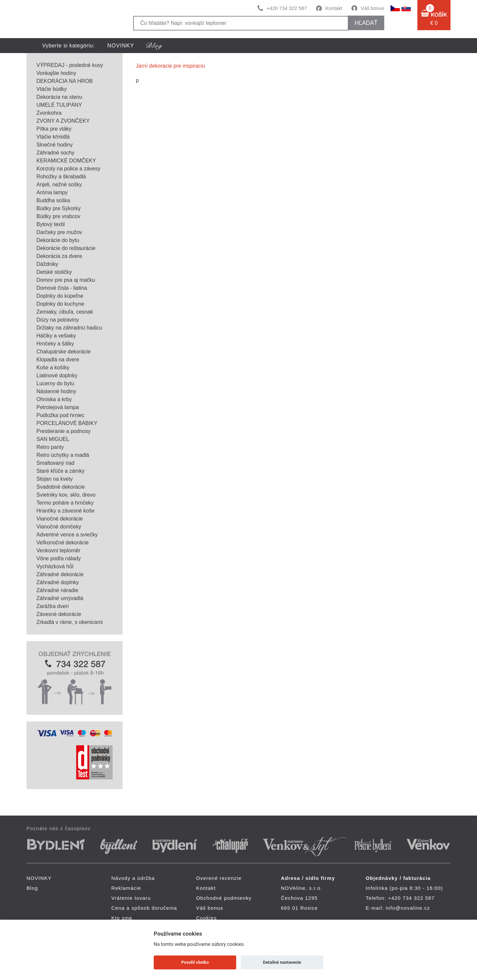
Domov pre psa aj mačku (66, 280)
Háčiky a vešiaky (56, 336)
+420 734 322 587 (287, 8)
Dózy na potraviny (58, 320)
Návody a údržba (133, 878)
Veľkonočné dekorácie (63, 543)
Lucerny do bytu (55, 383)
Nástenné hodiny (56, 391)
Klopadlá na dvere (58, 360)
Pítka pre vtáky (54, 129)
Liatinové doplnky (57, 375)
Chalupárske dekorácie (64, 352)
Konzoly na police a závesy (68, 169)
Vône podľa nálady (59, 558)
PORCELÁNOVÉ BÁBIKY (67, 423)
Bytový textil (51, 224)
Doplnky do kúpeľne (60, 296)
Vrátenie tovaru (131, 898)
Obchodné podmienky (224, 898)
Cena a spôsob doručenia (144, 908)
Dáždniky (47, 264)
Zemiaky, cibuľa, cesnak (65, 312)
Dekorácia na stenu (59, 97)
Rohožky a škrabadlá (61, 177)
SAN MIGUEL (53, 439)
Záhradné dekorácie (60, 574)
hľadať (366, 23)
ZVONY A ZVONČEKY (63, 121)
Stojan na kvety (54, 479)
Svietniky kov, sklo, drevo (66, 495)
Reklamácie (126, 888)
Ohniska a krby (54, 399)
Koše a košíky (53, 368)
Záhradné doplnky (58, 582)
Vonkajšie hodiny (56, 73)
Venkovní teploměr (58, 551)
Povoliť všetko (195, 962)
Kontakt (334, 8)
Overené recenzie (219, 878)
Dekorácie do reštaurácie (66, 248)
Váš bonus (372, 8)
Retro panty (50, 447)
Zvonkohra (49, 113)
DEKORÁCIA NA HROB (65, 81)
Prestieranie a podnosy (64, 431)
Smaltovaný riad (55, 463)
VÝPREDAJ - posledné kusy (70, 65)
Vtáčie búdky (52, 89)
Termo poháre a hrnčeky (65, 503)
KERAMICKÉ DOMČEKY (66, 161)
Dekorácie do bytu (58, 240)
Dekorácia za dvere (59, 256)
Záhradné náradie (57, 590)
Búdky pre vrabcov (58, 216)
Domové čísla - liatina (62, 288)
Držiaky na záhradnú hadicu (69, 328)
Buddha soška (53, 200)
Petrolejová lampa (58, 407)
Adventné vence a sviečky (67, 535)
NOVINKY (121, 46)
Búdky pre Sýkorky (58, 208)
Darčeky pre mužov (59, 232)
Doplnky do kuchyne (60, 304)
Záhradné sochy (55, 153)
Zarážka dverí (53, 606)
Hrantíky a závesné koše (65, 511)
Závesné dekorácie (59, 614)
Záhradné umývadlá (60, 598)
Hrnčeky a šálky (55, 344)
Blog (32, 888)
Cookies (207, 918)
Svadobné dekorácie (61, 487)
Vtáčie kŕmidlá (53, 137)
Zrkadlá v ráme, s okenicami (70, 622)
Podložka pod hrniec (60, 415)
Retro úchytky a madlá (63, 455)
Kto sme (122, 918)
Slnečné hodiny (54, 145)
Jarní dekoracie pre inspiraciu (170, 66)
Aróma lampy (52, 192)
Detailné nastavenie (282, 962)
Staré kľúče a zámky (60, 471)
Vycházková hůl (55, 566)
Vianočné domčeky (59, 527)
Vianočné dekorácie (60, 519)
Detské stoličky (54, 272)
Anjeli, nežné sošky (59, 184)
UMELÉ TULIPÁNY (59, 105)
